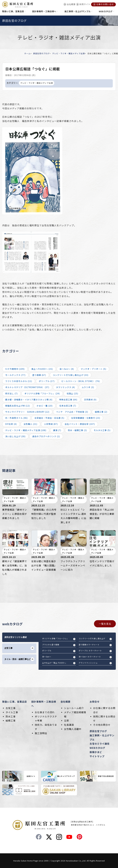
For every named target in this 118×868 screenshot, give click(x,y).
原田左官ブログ (98, 731)
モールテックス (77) (15, 375)
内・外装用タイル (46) (16, 418)
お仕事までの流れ (45, 712)
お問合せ (95, 702)
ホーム (27, 53)
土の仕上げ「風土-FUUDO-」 (55, 663)
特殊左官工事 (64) (68, 400)
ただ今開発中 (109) (15, 369)
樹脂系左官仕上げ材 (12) (18, 406)
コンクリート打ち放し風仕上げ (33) (71, 375)
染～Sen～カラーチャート (90, 657)
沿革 (66, 720)
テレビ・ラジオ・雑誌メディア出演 (68, 53)
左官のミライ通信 (100, 744)
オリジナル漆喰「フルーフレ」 (55, 638)
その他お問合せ (102, 725)
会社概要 (65, 702)
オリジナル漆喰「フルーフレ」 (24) (42, 393)
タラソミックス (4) (65, 387)
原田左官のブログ (41, 53)
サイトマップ (97, 756)
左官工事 (11, 708)
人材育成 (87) (51, 424)
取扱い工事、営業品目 (15, 702)
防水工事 (11, 716)
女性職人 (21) (30, 424)
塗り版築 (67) (39, 375)
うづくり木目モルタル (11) (19, 381)
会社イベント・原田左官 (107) (80, 424)
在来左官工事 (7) (68, 406)
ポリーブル (47, 650)
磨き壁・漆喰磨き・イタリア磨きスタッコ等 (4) (29, 400)
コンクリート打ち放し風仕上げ (92, 638)
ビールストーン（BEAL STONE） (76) (81, 381)
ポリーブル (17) (47, 381)
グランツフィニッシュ (88, 663)
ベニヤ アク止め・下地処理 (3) (72, 412)
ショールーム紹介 (74, 708)
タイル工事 (12, 712)
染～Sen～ (47, 657)
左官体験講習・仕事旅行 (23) (86, 418)
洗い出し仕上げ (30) (15, 436)
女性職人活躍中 (73, 729)
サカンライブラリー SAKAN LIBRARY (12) (27, 412)
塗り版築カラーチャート (89, 645)
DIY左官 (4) (11, 424)
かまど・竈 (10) (45, 406)
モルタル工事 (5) (102, 430)
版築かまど (96, 752)
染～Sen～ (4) (67, 369)
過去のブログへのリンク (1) (46, 436)
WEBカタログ (97, 748)
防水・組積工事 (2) (77, 430)
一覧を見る (105, 624)
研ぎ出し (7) (11, 393)
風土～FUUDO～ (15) (42, 369)
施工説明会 (41, 733)
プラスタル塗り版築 (51, 645)
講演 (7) (57, 430)
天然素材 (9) (90, 400)
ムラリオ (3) (88, 387)
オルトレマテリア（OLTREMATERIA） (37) (27, 387)
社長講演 (69, 725)
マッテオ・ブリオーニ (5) (93, 369)
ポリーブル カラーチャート (90, 650)
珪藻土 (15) (72, 393)
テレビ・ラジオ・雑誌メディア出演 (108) (26, 430)
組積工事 (11, 720)
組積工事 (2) (101, 412)
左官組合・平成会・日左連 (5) (49, 418)
